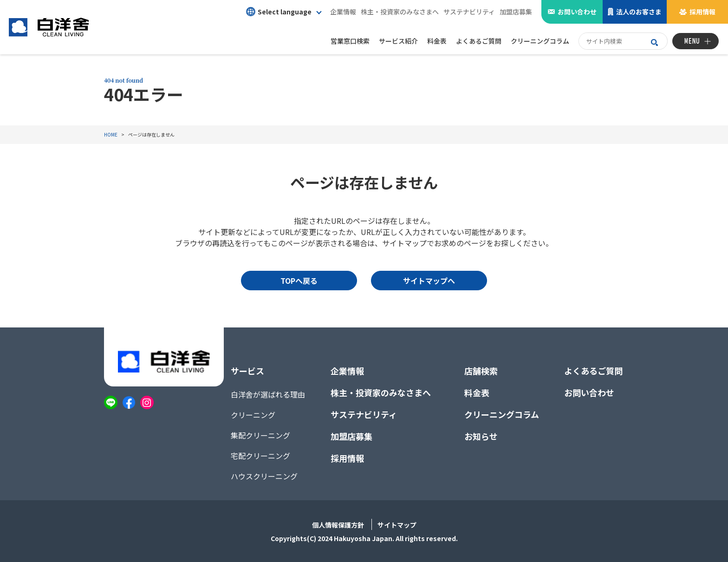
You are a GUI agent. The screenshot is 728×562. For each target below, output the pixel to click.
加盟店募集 (516, 12)
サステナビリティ (469, 12)
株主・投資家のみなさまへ (400, 12)
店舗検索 (481, 371)
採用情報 (702, 12)
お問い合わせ (577, 12)
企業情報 (343, 12)
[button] (283, 12)
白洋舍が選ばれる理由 (268, 394)
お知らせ (481, 436)
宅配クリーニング (260, 456)
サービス (247, 371)
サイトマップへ (429, 281)
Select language (279, 12)
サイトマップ (397, 525)
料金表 (477, 392)
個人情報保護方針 (338, 525)
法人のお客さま (639, 12)
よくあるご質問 (593, 371)
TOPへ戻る (299, 281)
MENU (692, 41)
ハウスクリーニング (264, 476)
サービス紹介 (398, 41)
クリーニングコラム (502, 414)
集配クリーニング (260, 435)
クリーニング (253, 415)
